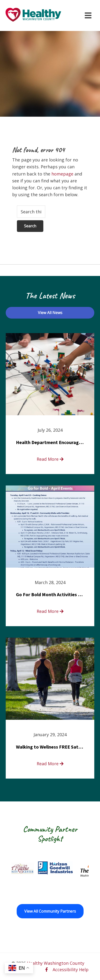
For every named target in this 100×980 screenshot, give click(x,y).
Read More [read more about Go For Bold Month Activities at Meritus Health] (50, 611)
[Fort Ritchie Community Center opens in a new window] (22, 868)
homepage (62, 174)
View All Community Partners (50, 911)
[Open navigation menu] (88, 15)
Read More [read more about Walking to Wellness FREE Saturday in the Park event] (50, 764)
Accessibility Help (71, 970)
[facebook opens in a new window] (47, 970)
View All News (50, 313)
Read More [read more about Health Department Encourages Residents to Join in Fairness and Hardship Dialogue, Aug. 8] (50, 459)
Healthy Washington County (56, 963)
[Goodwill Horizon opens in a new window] (60, 868)
